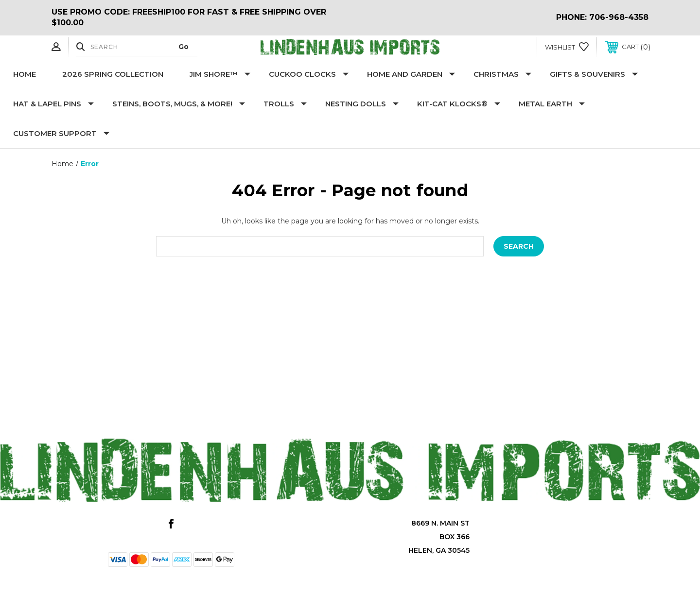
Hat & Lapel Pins (53, 104)
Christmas (502, 74)
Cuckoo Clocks (309, 74)
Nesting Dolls (362, 104)
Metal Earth (552, 104)
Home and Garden (411, 74)
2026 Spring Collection (113, 74)
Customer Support (61, 133)
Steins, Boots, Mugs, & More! (179, 104)
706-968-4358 (619, 17)
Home (25, 74)
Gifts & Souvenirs (594, 74)
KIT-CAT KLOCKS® (459, 104)
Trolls (285, 104)
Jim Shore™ (220, 74)
